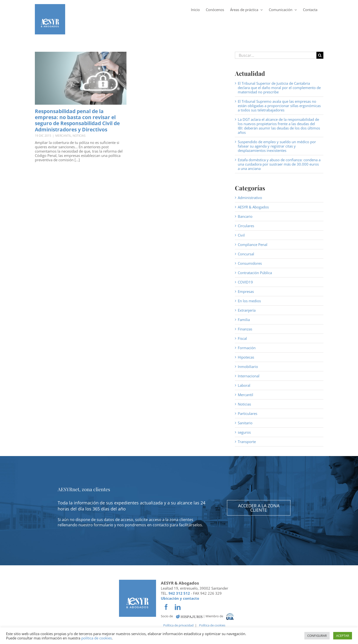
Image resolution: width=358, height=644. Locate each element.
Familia (244, 320)
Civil (241, 235)
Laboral (244, 385)
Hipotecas (246, 357)
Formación (247, 348)
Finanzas (245, 329)
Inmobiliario (248, 367)
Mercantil (63, 136)
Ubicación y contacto (180, 598)
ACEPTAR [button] (343, 636)
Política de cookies (212, 625)
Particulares (248, 413)
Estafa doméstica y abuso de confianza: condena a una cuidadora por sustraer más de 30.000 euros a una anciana (279, 164)
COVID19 (245, 282)
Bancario (245, 216)
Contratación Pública (255, 273)
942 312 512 (179, 593)
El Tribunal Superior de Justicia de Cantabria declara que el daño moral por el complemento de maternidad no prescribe (279, 88)
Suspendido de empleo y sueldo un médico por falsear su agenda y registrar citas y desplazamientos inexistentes (277, 146)
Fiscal (242, 338)
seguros (244, 432)
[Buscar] (320, 55)
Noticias (79, 136)
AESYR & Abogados (253, 207)
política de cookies (97, 638)
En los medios (249, 301)
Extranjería (247, 310)
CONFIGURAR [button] (317, 636)
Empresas (246, 291)
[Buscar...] (276, 55)
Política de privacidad (178, 625)
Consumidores (250, 263)
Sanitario (245, 423)
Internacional (249, 376)
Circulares (246, 226)
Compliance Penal (253, 245)
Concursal (246, 254)
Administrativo (250, 198)
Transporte (247, 442)
